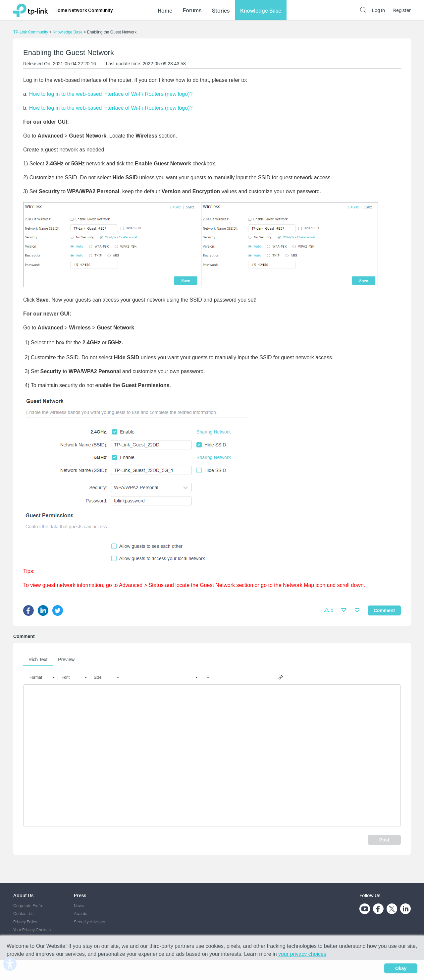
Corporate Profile (28, 906)
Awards (80, 914)
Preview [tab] (66, 660)
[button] (42, 677)
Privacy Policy (25, 922)
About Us (23, 895)
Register (402, 10)
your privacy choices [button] (302, 954)
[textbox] (212, 756)
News (79, 906)
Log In (378, 10)
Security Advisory (89, 922)
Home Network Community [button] (84, 10)
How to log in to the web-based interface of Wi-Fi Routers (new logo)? (111, 94)
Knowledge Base (68, 32)
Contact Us (23, 914)
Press (80, 895)
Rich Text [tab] (38, 660)
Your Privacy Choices (32, 930)
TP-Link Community (31, 32)
